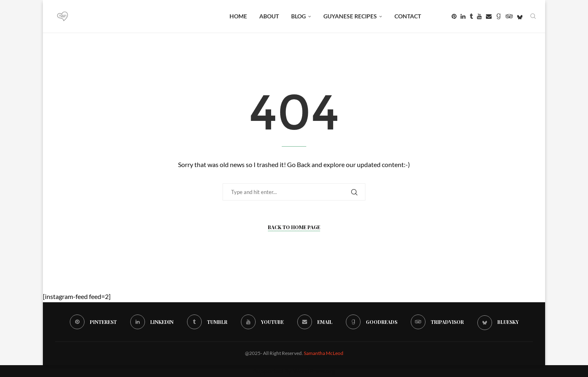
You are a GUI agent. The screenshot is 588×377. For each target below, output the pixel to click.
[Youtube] (479, 16)
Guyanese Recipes (350, 16)
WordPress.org (314, 371)
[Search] (533, 16)
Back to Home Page (294, 227)
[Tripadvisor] (509, 16)
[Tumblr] (471, 16)
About (269, 16)
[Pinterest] (454, 16)
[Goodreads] (499, 16)
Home (238, 16)
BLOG (298, 16)
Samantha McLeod (324, 353)
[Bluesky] (520, 16)
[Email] (489, 16)
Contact (408, 16)
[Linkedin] (463, 16)
